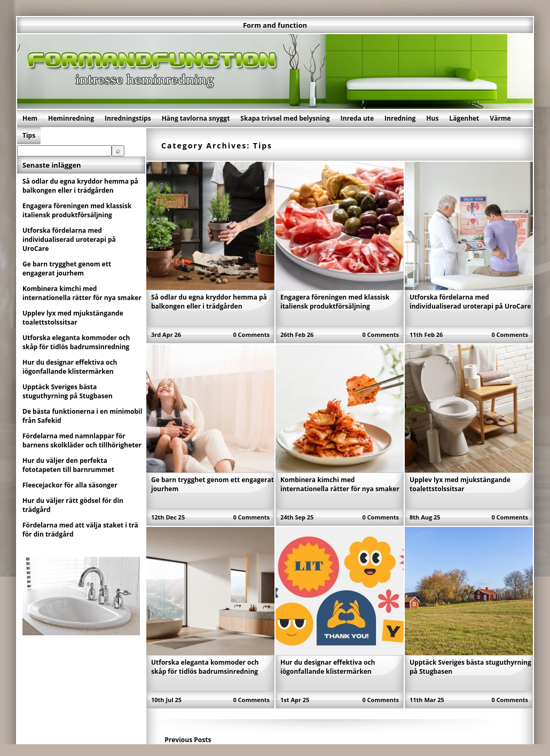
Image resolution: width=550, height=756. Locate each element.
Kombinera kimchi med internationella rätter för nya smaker (340, 484)
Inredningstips (128, 118)
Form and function (275, 25)
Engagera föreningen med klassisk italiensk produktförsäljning (335, 302)
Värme (500, 118)
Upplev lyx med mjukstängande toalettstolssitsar (460, 484)
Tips (29, 135)
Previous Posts (188, 740)
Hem (30, 118)
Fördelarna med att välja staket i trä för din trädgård (80, 530)
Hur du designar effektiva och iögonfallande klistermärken (328, 667)
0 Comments (251, 334)
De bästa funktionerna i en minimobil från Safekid (82, 416)
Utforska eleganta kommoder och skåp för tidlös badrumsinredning (205, 667)
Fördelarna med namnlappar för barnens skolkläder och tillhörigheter (82, 440)
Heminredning (71, 118)
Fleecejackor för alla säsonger (70, 485)
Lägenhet (464, 118)
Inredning (400, 118)
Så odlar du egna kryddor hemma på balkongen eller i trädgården (209, 302)
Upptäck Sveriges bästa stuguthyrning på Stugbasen (68, 391)
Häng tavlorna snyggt (196, 118)
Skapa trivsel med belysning (285, 118)
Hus (432, 118)
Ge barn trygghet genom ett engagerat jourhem (67, 269)
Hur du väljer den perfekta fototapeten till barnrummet (68, 465)
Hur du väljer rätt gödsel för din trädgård (73, 505)
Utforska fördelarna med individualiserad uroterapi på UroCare (470, 302)
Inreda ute (357, 118)
